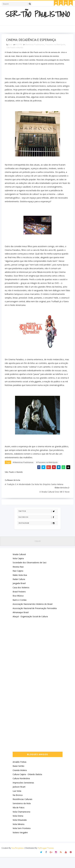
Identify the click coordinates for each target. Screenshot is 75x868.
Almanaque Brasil (21, 623)
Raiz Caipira (18, 582)
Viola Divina (18, 827)
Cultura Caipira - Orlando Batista (27, 785)
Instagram (38, 534)
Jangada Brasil (19, 594)
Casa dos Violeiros (21, 598)
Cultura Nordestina (21, 789)
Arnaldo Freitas (20, 773)
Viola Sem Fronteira (22, 839)
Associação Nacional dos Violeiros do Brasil (33, 615)
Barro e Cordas (20, 611)
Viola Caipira (18, 569)
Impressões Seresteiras (23, 793)
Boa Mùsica (18, 607)
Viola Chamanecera (21, 822)
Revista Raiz (18, 577)
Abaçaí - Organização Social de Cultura (30, 627)
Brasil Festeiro (19, 602)
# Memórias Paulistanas (24, 471)
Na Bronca (18, 806)
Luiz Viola (17, 802)
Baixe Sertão (18, 777)
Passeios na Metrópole (56, 45)
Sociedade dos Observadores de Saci (29, 573)
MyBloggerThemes (46, 859)
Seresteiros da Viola (22, 814)
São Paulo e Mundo (16, 48)
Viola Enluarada (20, 831)
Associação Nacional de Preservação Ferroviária (35, 619)
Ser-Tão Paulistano (38, 14)
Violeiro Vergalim (20, 843)
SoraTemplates (18, 859)
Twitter (38, 522)
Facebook (38, 528)
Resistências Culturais (22, 810)
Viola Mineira (18, 835)
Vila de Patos (19, 818)
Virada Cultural (19, 565)
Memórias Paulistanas (36, 45)
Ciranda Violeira (20, 781)
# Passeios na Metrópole (48, 471)
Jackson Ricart (19, 798)
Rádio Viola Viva (20, 586)
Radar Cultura (19, 590)
